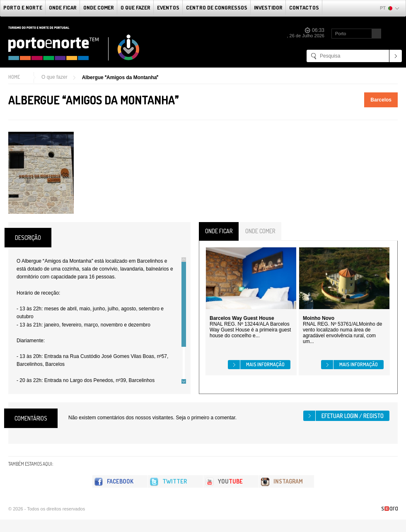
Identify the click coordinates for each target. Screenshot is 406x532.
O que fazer (135, 7)
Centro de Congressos (217, 7)
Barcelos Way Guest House (242, 318)
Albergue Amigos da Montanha (120, 77)
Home (14, 77)
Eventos (168, 7)
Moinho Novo (319, 318)
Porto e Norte (23, 7)
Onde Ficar (63, 7)
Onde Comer (99, 7)
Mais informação (265, 364)
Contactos (304, 7)
